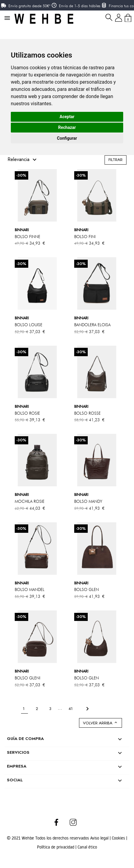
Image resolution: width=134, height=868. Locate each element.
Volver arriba (100, 723)
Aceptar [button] (67, 117)
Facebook (57, 822)
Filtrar (116, 160)
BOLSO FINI (85, 237)
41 (71, 708)
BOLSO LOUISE (29, 325)
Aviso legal (100, 838)
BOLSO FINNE (27, 237)
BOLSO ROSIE (27, 413)
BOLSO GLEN (87, 589)
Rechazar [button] (67, 127)
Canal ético (87, 847)
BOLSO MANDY (88, 501)
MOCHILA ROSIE (30, 501)
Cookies (119, 838)
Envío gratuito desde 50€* (29, 6)
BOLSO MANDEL (30, 589)
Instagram (73, 822)
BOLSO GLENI (27, 678)
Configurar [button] (67, 138)
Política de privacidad (56, 847)
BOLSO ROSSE (87, 413)
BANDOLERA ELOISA (92, 325)
